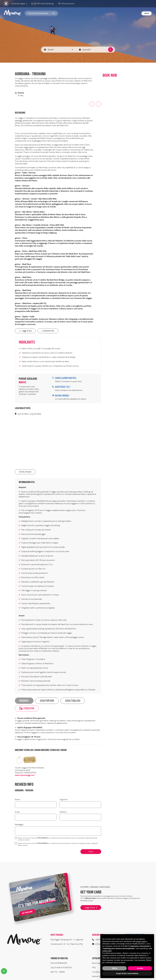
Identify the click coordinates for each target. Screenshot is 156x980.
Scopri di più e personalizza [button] (127, 973)
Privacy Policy (22, 975)
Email (17, 804)
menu (147, 13)
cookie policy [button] (107, 951)
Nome (17, 791)
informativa (43, 829)
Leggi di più (24, 332)
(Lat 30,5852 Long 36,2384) (28, 415)
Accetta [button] (140, 968)
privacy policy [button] (141, 941)
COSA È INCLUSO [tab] (64, 701)
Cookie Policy (36, 975)
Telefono (63, 804)
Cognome (63, 791)
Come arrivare (24, 472)
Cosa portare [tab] (42, 701)
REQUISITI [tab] (23, 701)
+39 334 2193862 (101, 928)
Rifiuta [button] (114, 968)
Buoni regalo (97, 952)
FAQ (94, 956)
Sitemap (11, 975)
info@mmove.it (63, 3)
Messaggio (19, 816)
